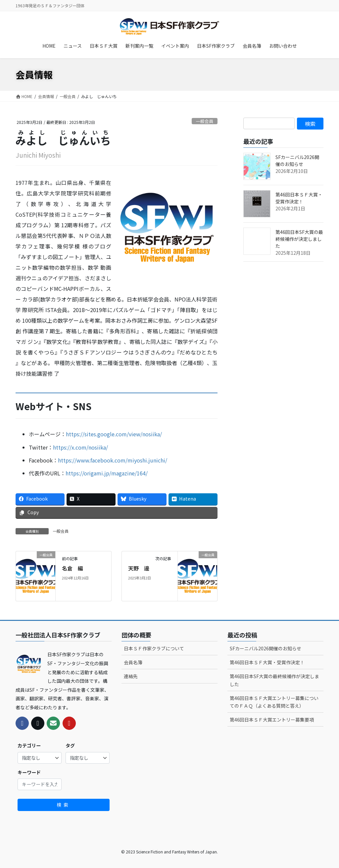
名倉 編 (73, 568)
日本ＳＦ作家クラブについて (154, 648)
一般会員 (205, 121)
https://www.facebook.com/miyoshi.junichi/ (113, 460)
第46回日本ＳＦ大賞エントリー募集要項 (272, 720)
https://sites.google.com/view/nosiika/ (114, 434)
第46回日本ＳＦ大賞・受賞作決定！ (299, 198)
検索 (64, 805)
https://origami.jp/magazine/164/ (107, 473)
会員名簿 (133, 662)
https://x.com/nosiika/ (80, 447)
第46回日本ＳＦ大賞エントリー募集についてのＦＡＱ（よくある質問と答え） (274, 702)
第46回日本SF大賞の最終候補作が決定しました (299, 239)
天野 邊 (139, 568)
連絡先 (131, 676)
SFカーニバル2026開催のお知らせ (297, 161)
